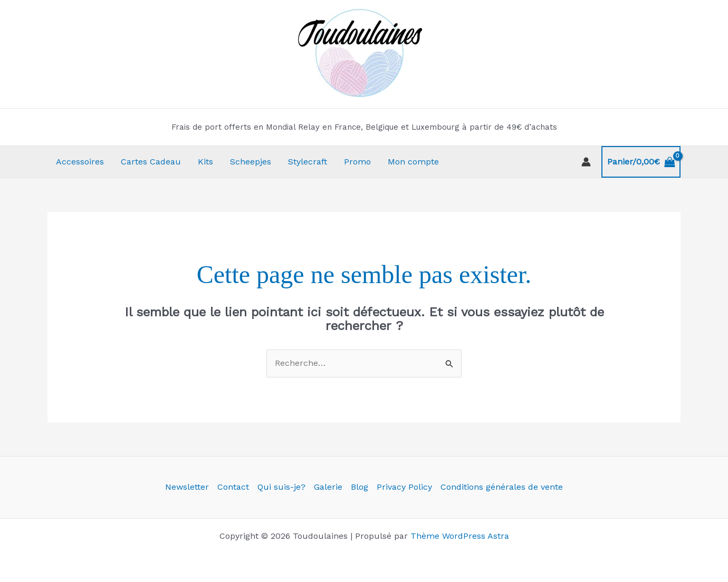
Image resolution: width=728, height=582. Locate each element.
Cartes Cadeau (151, 162)
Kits (205, 162)
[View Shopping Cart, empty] (641, 162)
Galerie (328, 487)
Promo (357, 162)
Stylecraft (308, 162)
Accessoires (80, 162)
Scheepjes (251, 162)
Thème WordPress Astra (460, 536)
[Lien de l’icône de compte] (586, 162)
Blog (360, 487)
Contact (233, 487)
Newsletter (187, 487)
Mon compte (413, 162)
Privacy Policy (404, 487)
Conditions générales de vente (502, 487)
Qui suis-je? (281, 487)
